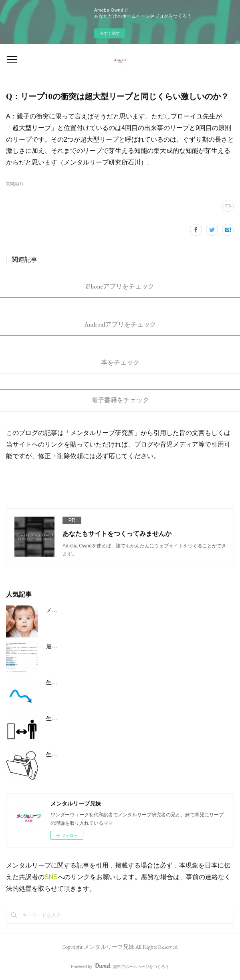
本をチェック (120, 362)
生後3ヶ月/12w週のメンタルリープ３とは (98, 682)
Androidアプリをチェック (120, 324)
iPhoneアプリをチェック (120, 286)
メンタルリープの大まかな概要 (85, 610)
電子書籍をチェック (120, 400)
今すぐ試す (110, 33)
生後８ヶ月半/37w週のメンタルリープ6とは (101, 754)
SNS (51, 877)
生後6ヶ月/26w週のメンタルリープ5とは (97, 718)
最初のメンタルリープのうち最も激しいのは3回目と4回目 (119, 646)
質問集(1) (14, 184)
